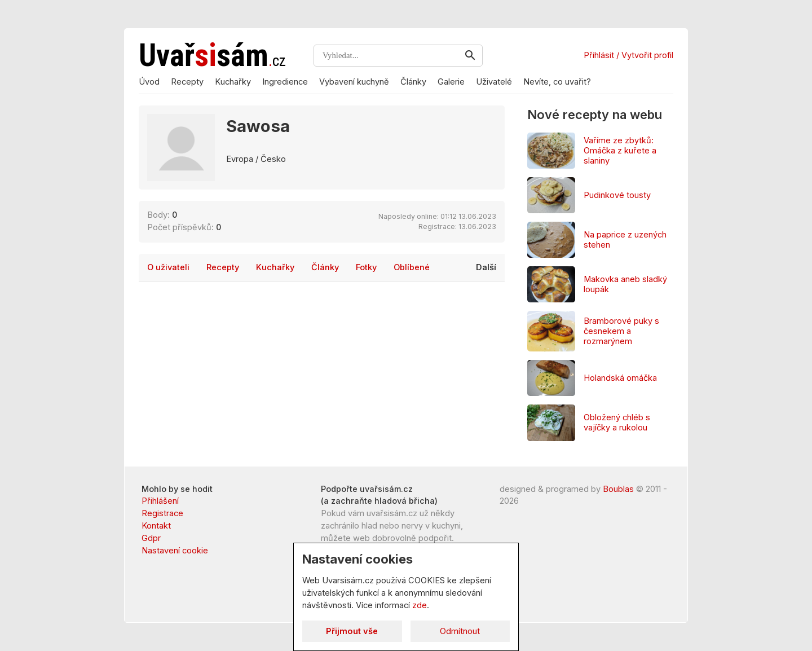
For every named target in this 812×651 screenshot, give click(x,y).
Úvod (149, 82)
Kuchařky (233, 82)
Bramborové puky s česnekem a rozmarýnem (621, 331)
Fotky (366, 267)
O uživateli (168, 267)
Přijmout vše (352, 631)
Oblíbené (412, 267)
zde (420, 605)
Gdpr (151, 538)
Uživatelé (494, 82)
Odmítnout (460, 631)
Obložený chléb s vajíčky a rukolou (617, 423)
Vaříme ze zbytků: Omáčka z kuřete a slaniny (620, 151)
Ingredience (285, 82)
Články (413, 82)
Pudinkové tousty (617, 195)
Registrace (162, 513)
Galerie (451, 82)
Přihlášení (160, 501)
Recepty (187, 82)
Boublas (618, 489)
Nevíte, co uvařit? (557, 82)
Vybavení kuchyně (354, 82)
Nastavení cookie (175, 551)
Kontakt (156, 526)
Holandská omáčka (620, 378)
